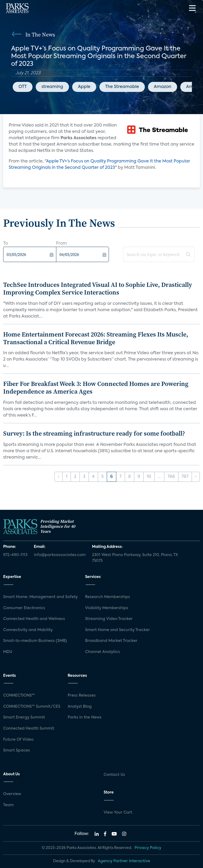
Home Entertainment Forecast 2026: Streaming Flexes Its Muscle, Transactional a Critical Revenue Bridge (96, 338)
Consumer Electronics (24, 608)
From (61, 244)
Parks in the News (85, 717)
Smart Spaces (17, 750)
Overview (12, 794)
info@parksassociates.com (60, 555)
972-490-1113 (15, 555)
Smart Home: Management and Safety (40, 597)
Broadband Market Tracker (111, 641)
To (6, 244)
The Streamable (122, 87)
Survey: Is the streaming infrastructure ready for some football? (94, 433)
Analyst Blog (80, 707)
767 (185, 477)
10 (149, 477)
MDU (8, 652)
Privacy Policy (148, 848)
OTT (23, 87)
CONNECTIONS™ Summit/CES (32, 707)
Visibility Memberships (107, 608)
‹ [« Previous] (59, 477)
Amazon (163, 87)
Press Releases (82, 696)
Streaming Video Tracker (109, 619)
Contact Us (114, 775)
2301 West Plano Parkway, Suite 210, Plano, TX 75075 (135, 558)
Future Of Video (18, 740)
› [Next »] (196, 477)
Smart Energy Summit (24, 717)
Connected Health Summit (29, 729)
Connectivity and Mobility (28, 630)
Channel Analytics (103, 652)
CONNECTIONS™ (19, 696)
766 (171, 477)
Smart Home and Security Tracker (117, 630)
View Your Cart (118, 813)
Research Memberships (108, 597)
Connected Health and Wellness (34, 619)
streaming (52, 87)
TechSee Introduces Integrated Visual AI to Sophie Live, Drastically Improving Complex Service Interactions (98, 288)
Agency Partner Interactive (124, 861)
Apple (84, 87)
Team (8, 805)
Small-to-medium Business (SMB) (35, 641)
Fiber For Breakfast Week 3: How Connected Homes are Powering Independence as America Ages (96, 388)
